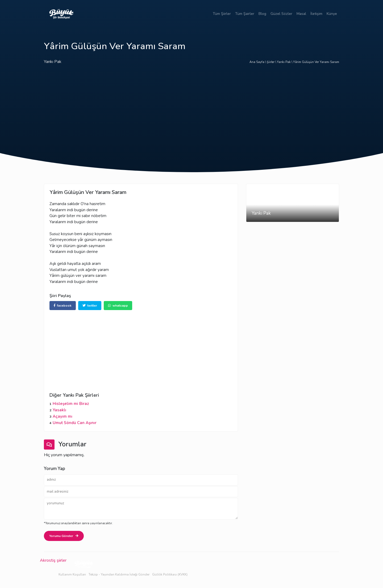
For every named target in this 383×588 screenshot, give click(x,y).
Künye (332, 14)
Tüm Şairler (245, 14)
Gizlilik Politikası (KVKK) (170, 574)
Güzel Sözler (281, 14)
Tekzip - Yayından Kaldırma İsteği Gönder (119, 574)
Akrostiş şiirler (53, 560)
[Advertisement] (191, 113)
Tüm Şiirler (222, 14)
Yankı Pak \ (285, 62)
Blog (262, 14)
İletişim (316, 14)
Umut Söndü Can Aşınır (75, 423)
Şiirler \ (272, 62)
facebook (63, 306)
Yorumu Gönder (64, 536)
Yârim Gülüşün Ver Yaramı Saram (316, 62)
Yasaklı (59, 410)
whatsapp (118, 306)
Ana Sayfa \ (258, 62)
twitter (90, 306)
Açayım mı (63, 416)
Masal (301, 14)
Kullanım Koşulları (72, 574)
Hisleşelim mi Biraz (71, 404)
